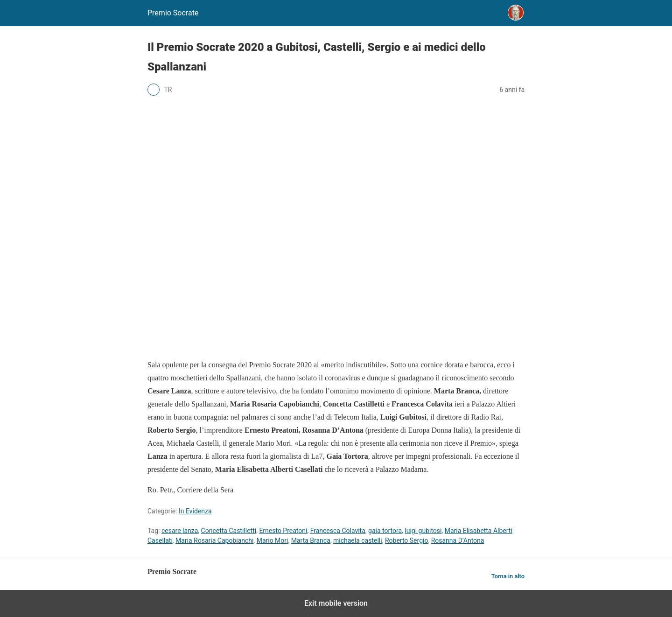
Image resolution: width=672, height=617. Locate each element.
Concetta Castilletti (229, 531)
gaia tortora (385, 531)
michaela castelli (358, 540)
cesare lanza (180, 531)
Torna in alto (508, 576)
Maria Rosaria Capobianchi (214, 540)
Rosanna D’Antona (458, 540)
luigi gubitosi (423, 531)
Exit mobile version (336, 603)
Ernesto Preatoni (283, 531)
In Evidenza (195, 511)
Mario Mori (273, 540)
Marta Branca (311, 540)
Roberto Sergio (406, 540)
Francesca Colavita (338, 531)
